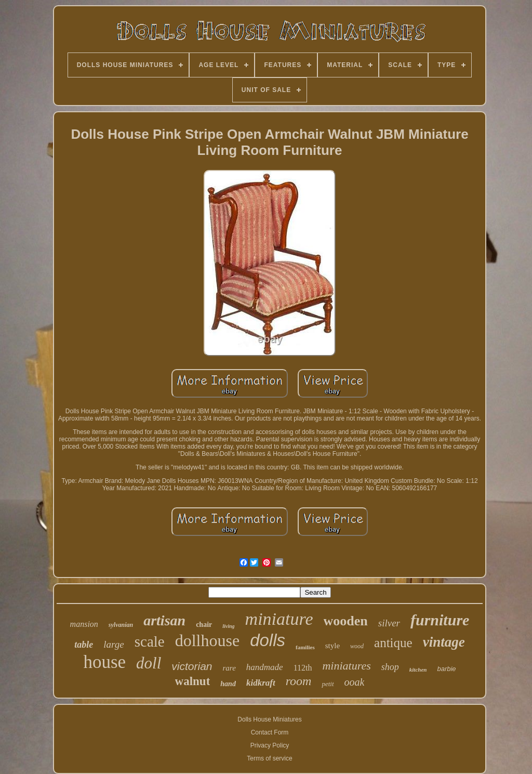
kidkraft (261, 683)
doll (149, 663)
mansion (84, 624)
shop (390, 667)
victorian (192, 666)
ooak (355, 682)
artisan (164, 620)
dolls (268, 640)
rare (229, 668)
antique (393, 643)
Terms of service (269, 758)
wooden (346, 621)
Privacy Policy (270, 745)
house (104, 662)
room (299, 681)
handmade (265, 667)
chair (204, 625)
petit (328, 684)
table (84, 645)
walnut (193, 681)
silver (389, 623)
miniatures (346, 666)
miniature (279, 619)
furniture (440, 620)
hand (228, 684)
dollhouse (207, 640)
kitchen (418, 670)
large (114, 644)
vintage (444, 642)
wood (357, 646)
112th (303, 668)
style (332, 646)
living (228, 626)
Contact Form (270, 732)
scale (150, 641)
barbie (446, 669)
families (305, 647)
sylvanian (121, 625)
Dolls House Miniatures (269, 719)
